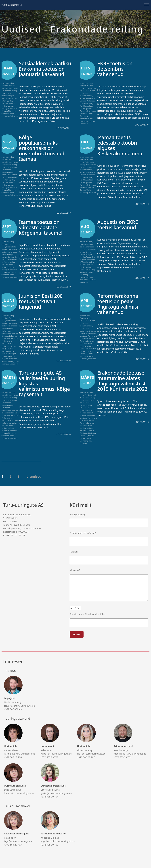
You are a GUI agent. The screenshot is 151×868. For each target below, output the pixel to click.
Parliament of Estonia (88, 102)
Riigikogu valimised (9, 112)
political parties (8, 351)
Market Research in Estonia (10, 335)
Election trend (12, 88)
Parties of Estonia (8, 346)
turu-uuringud (86, 358)
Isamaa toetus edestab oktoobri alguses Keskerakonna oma (122, 145)
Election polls (85, 316)
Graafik (93, 410)
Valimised (14, 116)
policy (11, 101)
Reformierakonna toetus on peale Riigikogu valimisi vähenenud (120, 304)
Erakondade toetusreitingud (8, 95)
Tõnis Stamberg (8, 115)
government (6, 333)
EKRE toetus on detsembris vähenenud (117, 69)
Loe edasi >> (64, 128)
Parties (11, 343)
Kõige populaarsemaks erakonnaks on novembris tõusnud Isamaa (44, 148)
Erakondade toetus (9, 167)
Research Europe (8, 356)
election (5, 86)
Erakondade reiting (9, 91)
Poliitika (5, 103)
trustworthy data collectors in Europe (88, 120)
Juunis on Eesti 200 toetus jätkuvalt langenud (43, 301)
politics (11, 106)
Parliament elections (10, 338)
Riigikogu (84, 433)
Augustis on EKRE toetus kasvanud (120, 225)
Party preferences (87, 341)
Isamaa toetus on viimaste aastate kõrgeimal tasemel (43, 227)
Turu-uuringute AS (12, 5)
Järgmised (34, 476)
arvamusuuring (8, 83)
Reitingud (5, 108)
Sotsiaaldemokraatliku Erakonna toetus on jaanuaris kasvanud (48, 69)
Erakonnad (6, 331)
